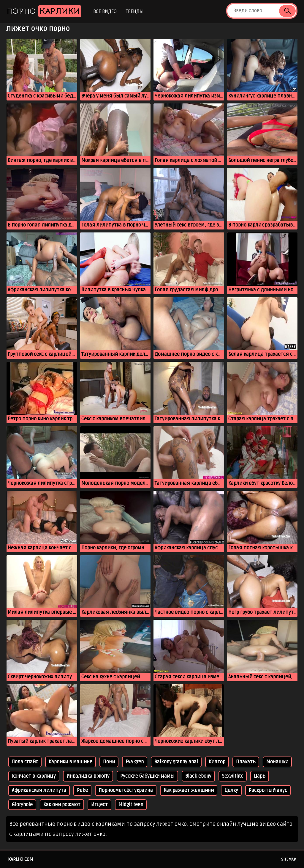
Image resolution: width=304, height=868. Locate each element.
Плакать (246, 762)
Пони (109, 762)
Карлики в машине (71, 762)
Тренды (135, 12)
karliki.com (21, 859)
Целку (231, 790)
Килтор (217, 762)
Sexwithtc (233, 776)
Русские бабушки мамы (147, 776)
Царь (260, 776)
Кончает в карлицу (34, 776)
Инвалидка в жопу (88, 776)
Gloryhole (22, 805)
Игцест (99, 805)
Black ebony (198, 776)
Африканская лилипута (39, 790)
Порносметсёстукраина (126, 790)
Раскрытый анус (268, 790)
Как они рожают (62, 805)
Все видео (105, 12)
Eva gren (135, 762)
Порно (44, 11)
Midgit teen (131, 805)
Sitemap (289, 859)
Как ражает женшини (189, 790)
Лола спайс (25, 762)
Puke (82, 790)
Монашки (277, 762)
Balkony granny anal (176, 762)
